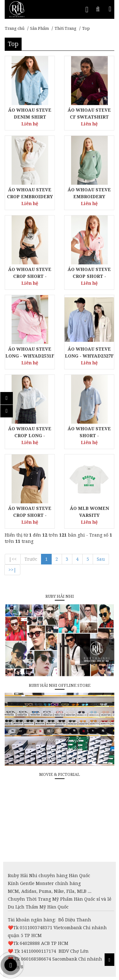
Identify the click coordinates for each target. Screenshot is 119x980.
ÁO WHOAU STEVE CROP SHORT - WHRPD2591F (30, 276)
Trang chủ (15, 28)
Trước (31, 559)
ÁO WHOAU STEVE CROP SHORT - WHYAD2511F (30, 515)
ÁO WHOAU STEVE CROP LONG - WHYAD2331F (30, 435)
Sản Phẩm (39, 28)
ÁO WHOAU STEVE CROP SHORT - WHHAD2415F (89, 276)
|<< (13, 559)
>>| (12, 570)
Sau (101, 559)
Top (86, 28)
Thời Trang (65, 28)
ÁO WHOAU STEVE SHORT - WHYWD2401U (89, 435)
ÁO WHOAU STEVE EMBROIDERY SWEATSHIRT (89, 196)
